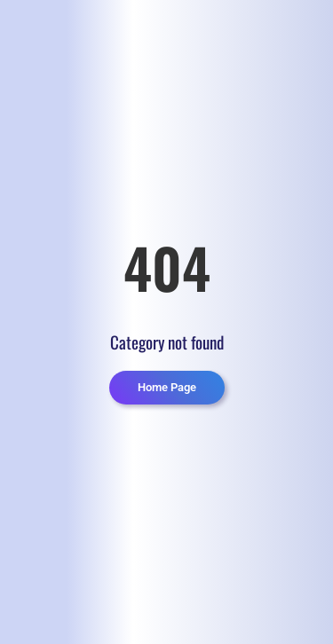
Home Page (167, 387)
